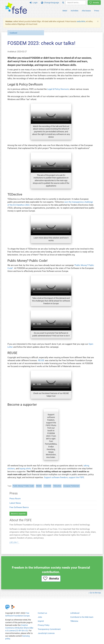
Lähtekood (75, 613)
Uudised (13, 33)
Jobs (40, 617)
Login (34, 3)
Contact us (42, 613)
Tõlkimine (74, 621)
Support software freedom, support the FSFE (64, 477)
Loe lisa (13, 542)
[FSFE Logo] (16, 8)
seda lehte (81, 21)
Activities (74, 11)
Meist (65, 11)
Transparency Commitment (49, 629)
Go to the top (95, 593)
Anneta (94, 3)
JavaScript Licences (46, 633)
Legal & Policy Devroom (58, 89)
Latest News (15, 503)
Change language (50, 3)
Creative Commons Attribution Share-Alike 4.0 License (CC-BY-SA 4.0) (19, 628)
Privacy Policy (44, 625)
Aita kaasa (86, 11)
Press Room (15, 499)
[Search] (63, 3)
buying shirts (25, 469)
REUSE (41, 360)
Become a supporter (18, 514)
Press (97, 11)
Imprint (41, 621)
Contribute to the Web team (82, 617)
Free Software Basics (19, 507)
